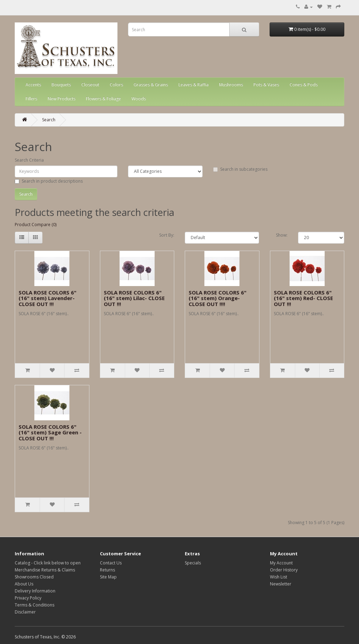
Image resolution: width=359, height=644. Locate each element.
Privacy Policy (28, 598)
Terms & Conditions (35, 605)
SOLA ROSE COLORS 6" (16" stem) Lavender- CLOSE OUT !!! (48, 298)
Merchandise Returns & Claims (45, 570)
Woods (139, 99)
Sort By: (167, 235)
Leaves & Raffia (194, 85)
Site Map (108, 577)
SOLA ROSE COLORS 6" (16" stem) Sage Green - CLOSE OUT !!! (50, 432)
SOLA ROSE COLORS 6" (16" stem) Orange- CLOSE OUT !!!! (218, 298)
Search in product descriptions (49, 181)
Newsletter (281, 584)
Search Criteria (29, 160)
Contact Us (111, 563)
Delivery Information (35, 591)
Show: (282, 235)
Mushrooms (231, 85)
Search (49, 120)
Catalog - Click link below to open (48, 563)
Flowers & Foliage (103, 99)
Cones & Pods (304, 85)
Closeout (90, 85)
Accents (33, 85)
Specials (193, 563)
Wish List (279, 577)
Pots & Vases (266, 85)
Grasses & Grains (151, 85)
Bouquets (61, 85)
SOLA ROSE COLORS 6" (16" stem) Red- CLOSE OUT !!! (303, 298)
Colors (116, 85)
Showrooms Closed (34, 577)
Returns (107, 570)
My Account (281, 563)
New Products (62, 99)
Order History (284, 570)
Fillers (31, 99)
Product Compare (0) (36, 225)
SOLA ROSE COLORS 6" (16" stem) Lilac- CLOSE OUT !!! (134, 298)
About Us (24, 584)
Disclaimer (25, 612)
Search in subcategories (240, 169)
